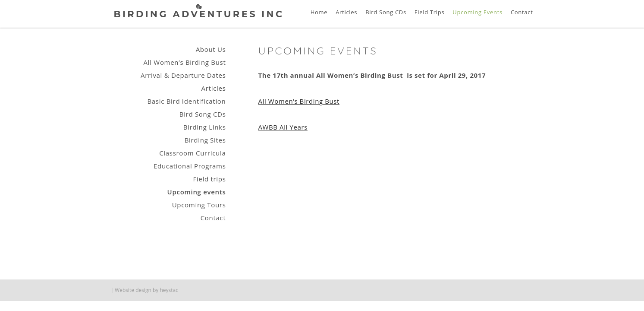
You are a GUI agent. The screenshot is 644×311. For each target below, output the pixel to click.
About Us (211, 49)
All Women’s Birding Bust (299, 101)
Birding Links (205, 127)
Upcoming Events (478, 12)
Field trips (209, 179)
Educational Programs (190, 166)
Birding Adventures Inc (199, 14)
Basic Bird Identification (186, 101)
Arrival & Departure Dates (183, 75)
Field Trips (430, 12)
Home (319, 12)
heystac (169, 290)
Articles (346, 12)
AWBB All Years (283, 127)
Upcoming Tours (199, 205)
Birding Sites (205, 140)
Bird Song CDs (386, 12)
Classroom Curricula (192, 153)
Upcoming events (197, 192)
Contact (522, 12)
